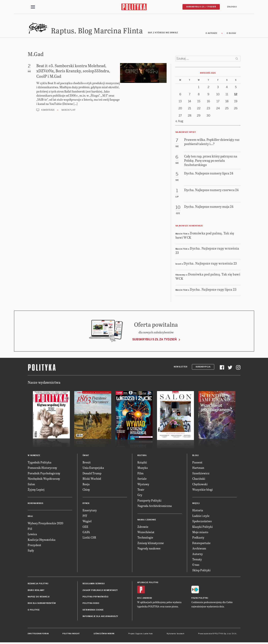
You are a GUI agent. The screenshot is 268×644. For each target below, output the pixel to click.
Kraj (30, 517)
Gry (140, 496)
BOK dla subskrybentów (42, 604)
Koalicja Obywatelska (42, 540)
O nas (196, 565)
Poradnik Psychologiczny (44, 474)
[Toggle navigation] (33, 7)
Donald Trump (92, 474)
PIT (85, 516)
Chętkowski (200, 485)
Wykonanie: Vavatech (175, 634)
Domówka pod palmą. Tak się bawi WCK (205, 236)
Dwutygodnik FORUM (38, 634)
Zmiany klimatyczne (151, 543)
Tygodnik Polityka (40, 463)
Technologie (145, 538)
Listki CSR (89, 538)
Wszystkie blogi (203, 490)
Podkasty (198, 538)
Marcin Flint (69, 111)
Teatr (141, 490)
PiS (30, 529)
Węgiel (87, 522)
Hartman (198, 468)
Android (147, 599)
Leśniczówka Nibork (104, 634)
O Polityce (34, 610)
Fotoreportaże (201, 543)
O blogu (231, 34)
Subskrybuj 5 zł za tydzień (154, 340)
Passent (197, 463)
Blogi (196, 456)
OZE (85, 527)
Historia (198, 511)
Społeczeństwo (202, 522)
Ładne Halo (148, 634)
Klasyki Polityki (203, 527)
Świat (86, 456)
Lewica (32, 535)
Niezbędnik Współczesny (44, 479)
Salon (31, 485)
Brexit (87, 463)
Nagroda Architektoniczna (155, 506)
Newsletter (181, 367)
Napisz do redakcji (39, 597)
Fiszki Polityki (200, 599)
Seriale (142, 479)
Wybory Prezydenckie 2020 (45, 524)
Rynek (86, 504)
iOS (139, 599)
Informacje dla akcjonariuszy (100, 617)
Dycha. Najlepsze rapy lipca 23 (213, 290)
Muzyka (143, 468)
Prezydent (34, 545)
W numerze (34, 456)
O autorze (211, 34)
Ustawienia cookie (93, 610)
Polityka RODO (91, 604)
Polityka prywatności (95, 597)
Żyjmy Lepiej (36, 490)
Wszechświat (146, 533)
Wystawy (143, 485)
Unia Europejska (93, 468)
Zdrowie (143, 527)
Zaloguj (232, 7)
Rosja (86, 485)
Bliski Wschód (92, 479)
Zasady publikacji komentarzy (100, 591)
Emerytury (90, 511)
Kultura (142, 456)
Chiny (86, 490)
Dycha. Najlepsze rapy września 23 (207, 251)
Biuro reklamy (36, 591)
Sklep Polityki (201, 571)
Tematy (197, 560)
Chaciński (199, 479)
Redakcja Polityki (38, 584)
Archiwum (199, 549)
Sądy (31, 551)
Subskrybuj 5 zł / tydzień (201, 7)
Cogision (139, 634)
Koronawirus (36, 504)
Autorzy (198, 554)
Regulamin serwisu (94, 584)
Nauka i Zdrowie (147, 520)
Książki (142, 463)
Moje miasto (200, 533)
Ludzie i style (201, 516)
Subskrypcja (203, 367)
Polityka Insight (71, 634)
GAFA (86, 533)
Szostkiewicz (201, 474)
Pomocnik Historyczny (42, 468)
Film (140, 474)
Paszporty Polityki (149, 501)
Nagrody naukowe (149, 549)
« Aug (179, 122)
